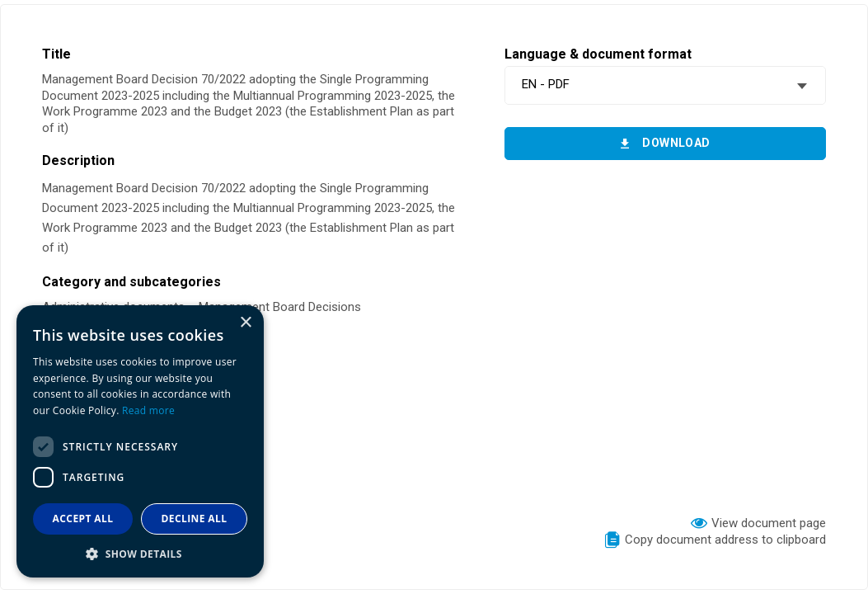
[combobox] (665, 85)
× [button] (245, 323)
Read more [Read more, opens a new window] (148, 410)
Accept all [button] (83, 519)
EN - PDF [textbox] (546, 84)
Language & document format (598, 54)
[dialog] (140, 441)
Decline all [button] (195, 519)
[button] (140, 553)
